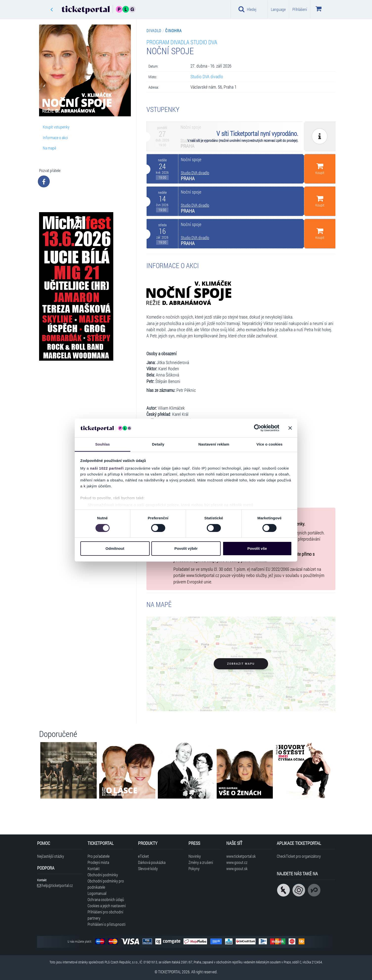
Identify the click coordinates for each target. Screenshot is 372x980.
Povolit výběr (186, 548)
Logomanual (97, 893)
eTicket (143, 856)
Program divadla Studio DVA (182, 42)
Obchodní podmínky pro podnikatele (106, 884)
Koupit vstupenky (56, 127)
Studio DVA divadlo (207, 77)
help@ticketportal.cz (55, 885)
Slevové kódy (148, 868)
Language (278, 9)
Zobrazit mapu (241, 664)
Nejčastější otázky (51, 856)
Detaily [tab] (158, 444)
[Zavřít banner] (290, 428)
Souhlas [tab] (103, 444)
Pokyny (194, 868)
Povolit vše (257, 548)
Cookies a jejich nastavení (107, 906)
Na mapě (49, 148)
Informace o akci (55, 138)
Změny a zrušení (201, 862)
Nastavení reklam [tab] (214, 444)
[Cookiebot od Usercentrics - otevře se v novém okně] (258, 428)
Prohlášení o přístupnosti (106, 924)
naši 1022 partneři (107, 468)
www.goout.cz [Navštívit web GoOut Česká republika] (237, 862)
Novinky (195, 856)
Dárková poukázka (152, 862)
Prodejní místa (98, 862)
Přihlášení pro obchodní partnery (105, 915)
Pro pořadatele (99, 856)
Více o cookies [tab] (270, 444)
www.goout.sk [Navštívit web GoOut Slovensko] (237, 868)
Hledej (247, 9)
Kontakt (94, 868)
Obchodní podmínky (103, 875)
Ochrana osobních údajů (106, 899)
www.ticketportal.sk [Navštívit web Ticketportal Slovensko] (241, 856)
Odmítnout (115, 548)
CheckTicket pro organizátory (299, 856)
